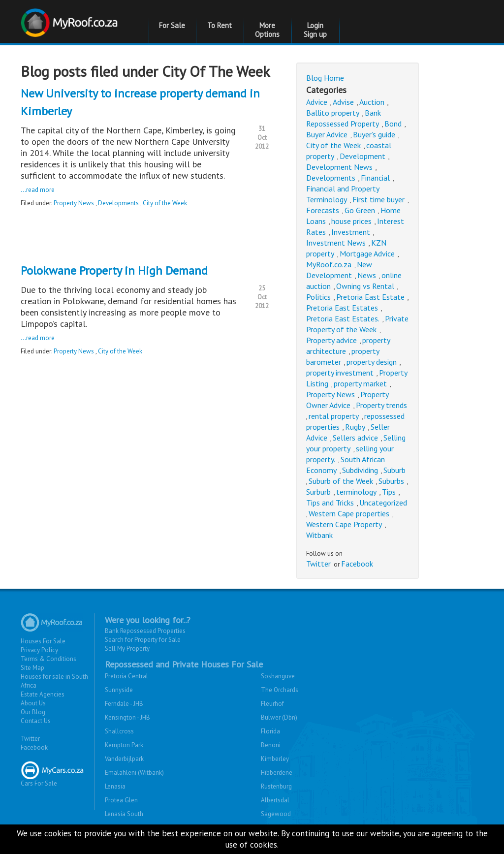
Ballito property (333, 113)
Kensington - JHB (127, 717)
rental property (334, 416)
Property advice (331, 340)
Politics (318, 297)
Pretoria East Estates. (343, 318)
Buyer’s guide (374, 134)
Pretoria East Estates (342, 308)
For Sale (172, 25)
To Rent (220, 25)
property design (372, 362)
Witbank (319, 535)
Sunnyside (119, 690)
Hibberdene (277, 773)
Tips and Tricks (330, 503)
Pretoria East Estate (370, 297)
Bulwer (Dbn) (279, 717)
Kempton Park (124, 745)
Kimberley (275, 759)
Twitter (318, 564)
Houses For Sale (43, 641)
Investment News (336, 243)
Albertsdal (275, 800)
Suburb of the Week (341, 481)
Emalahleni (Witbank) (134, 773)
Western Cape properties (349, 513)
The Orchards (280, 690)
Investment (351, 232)
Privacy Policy (39, 650)
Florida (270, 731)
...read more (38, 190)
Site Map (32, 668)
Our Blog (33, 712)
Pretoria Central (126, 676)
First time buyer (378, 199)
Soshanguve (278, 676)
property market (360, 383)
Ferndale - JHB (124, 704)
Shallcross (119, 731)
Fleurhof (272, 704)
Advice (317, 102)
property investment (340, 373)
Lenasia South (124, 814)
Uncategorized (383, 503)
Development (362, 156)
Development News (339, 167)
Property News (74, 203)
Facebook (357, 564)
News (367, 275)
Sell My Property (127, 648)
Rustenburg (276, 786)
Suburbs (391, 481)
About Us (33, 703)
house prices (351, 221)
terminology (356, 492)
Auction (372, 102)
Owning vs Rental (365, 286)
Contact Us (36, 721)
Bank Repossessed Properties (145, 631)
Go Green (360, 210)
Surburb (318, 492)
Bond (393, 124)
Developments (118, 203)
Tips (389, 492)
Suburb (394, 470)
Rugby (355, 427)
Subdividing (360, 470)
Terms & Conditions (48, 659)
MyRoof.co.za (329, 264)
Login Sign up (315, 30)
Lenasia (115, 786)
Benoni (271, 745)
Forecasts (323, 210)
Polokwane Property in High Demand (114, 270)
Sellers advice (355, 438)
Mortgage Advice (367, 253)
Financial (375, 178)
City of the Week (165, 203)
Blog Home (325, 78)
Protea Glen (121, 800)
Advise (343, 102)
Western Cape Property (344, 524)
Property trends (381, 405)
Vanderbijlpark (124, 759)
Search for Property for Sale (143, 640)
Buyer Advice (327, 134)
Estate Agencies (43, 694)
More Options (267, 30)
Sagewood (276, 814)
